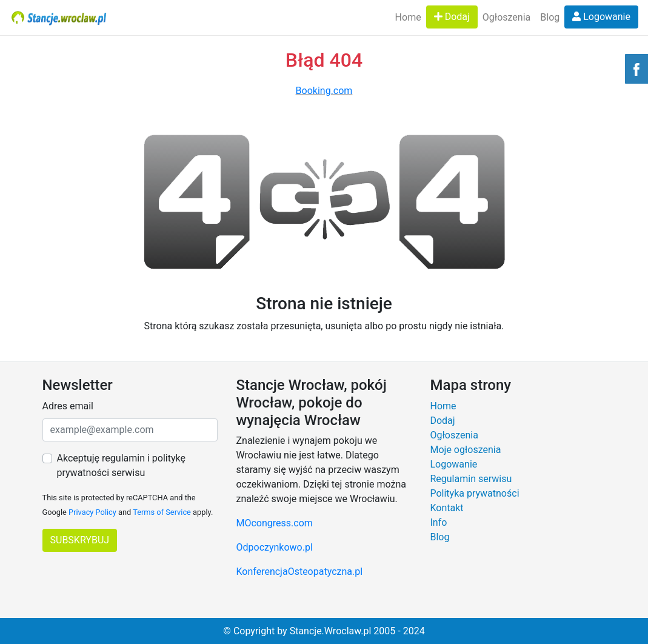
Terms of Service (162, 512)
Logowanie (601, 17)
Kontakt (446, 508)
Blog (550, 17)
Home (408, 17)
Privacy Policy (92, 512)
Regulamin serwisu (471, 479)
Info (438, 522)
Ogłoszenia (506, 17)
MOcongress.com (274, 523)
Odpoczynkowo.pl (274, 547)
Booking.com (324, 91)
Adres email (68, 406)
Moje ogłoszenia (465, 450)
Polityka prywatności (474, 493)
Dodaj (452, 17)
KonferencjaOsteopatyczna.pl (299, 572)
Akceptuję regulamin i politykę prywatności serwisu (121, 465)
